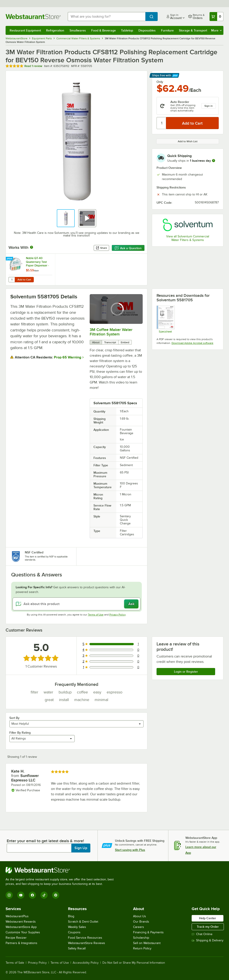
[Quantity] (162, 123)
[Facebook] (32, 895)
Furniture (167, 30)
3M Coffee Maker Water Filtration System (111, 332)
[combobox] (107, 17)
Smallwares (78, 30)
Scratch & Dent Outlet (83, 922)
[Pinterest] (56, 895)
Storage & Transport (193, 30)
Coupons (74, 932)
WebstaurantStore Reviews (87, 943)
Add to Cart (24, 280)
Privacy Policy (118, 615)
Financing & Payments (148, 932)
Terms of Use (96, 615)
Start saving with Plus (130, 850)
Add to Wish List (188, 141)
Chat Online (202, 934)
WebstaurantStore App (21, 927)
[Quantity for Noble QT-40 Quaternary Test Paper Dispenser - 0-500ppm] (12, 280)
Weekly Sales (77, 927)
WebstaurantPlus (17, 916)
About (96, 342)
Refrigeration (55, 30)
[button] (66, 218)
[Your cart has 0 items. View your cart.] (216, 17)
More (216, 30)
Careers (139, 927)
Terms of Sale (15, 963)
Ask (131, 604)
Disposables (147, 30)
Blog (71, 916)
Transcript (110, 342)
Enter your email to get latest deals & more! (45, 841)
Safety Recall (77, 948)
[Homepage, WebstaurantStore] (33, 17)
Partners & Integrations (21, 943)
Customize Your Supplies (23, 932)
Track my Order (208, 927)
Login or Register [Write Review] (186, 672)
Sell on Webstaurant (147, 943)
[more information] (214, 161)
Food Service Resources (85, 938)
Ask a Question (128, 248)
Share (101, 248)
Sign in (209, 106)
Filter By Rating (20, 733)
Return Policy (142, 948)
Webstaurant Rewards (21, 922)
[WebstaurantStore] (61, 870)
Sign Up (81, 848)
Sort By (14, 718)
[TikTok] (44, 895)
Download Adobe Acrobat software (192, 343)
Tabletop (127, 30)
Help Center (208, 918)
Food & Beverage (104, 30)
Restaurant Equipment (25, 30)
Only (160, 82)
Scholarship (141, 938)
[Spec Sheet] (165, 319)
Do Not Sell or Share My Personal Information (134, 963)
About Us (140, 916)
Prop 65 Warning (68, 357)
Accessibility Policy (86, 963)
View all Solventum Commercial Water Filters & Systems (188, 238)
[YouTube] (21, 895)
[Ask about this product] (76, 604)
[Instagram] (9, 895)
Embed (125, 342)
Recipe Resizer (16, 938)
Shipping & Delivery (208, 940)
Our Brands (141, 922)
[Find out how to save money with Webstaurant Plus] (10, 259)
